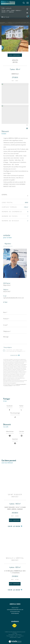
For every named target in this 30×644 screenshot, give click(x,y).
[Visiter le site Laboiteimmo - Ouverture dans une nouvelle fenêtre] (15, 640)
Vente (8, 11)
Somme (13, 11)
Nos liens (21, 636)
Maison (3, 12)
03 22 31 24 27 (15, 608)
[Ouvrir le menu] (28, 3)
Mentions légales (10, 636)
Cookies (19, 637)
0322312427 (7, 291)
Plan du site (18, 634)
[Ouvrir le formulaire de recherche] (24, 3)
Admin (17, 636)
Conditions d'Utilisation (8, 385)
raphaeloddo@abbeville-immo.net (13, 298)
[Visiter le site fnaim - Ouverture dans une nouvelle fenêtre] (14, 626)
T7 (7, 12)
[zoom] (15, 84)
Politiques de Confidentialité (21, 384)
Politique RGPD (13, 637)
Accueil (4, 11)
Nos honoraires (11, 634)
